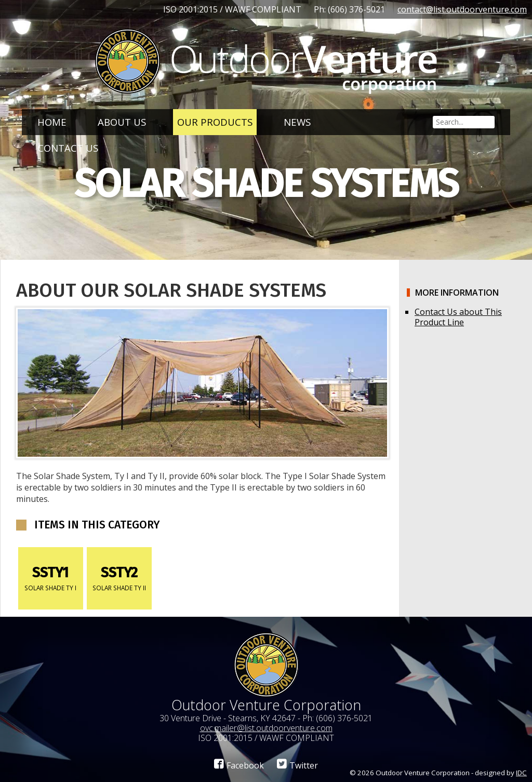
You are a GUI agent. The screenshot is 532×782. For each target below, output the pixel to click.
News (297, 122)
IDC (521, 773)
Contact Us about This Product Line (458, 317)
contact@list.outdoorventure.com (462, 9)
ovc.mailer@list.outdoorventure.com (266, 728)
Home (52, 122)
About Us (122, 122)
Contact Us (68, 148)
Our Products (215, 122)
